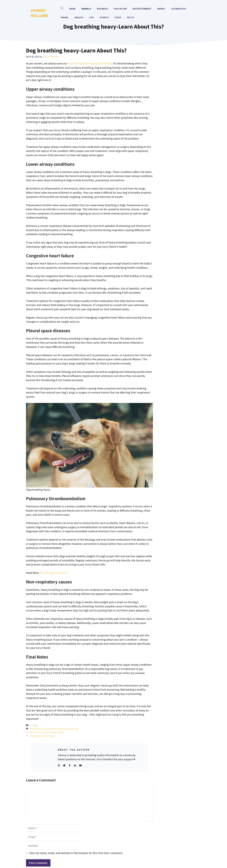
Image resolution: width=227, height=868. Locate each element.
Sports (104, 17)
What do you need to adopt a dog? (47, 732)
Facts (130, 17)
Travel (65, 17)
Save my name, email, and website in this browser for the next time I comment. (76, 853)
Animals (86, 9)
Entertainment (142, 9)
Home (72, 9)
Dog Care (74, 729)
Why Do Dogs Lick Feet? (54, 573)
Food (118, 17)
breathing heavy (38, 729)
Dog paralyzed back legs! (42, 736)
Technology (179, 9)
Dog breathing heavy (58, 729)
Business (103, 9)
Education (120, 9)
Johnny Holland (39, 13)
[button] (62, 9)
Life (91, 17)
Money (161, 9)
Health (79, 17)
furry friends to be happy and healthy (90, 63)
